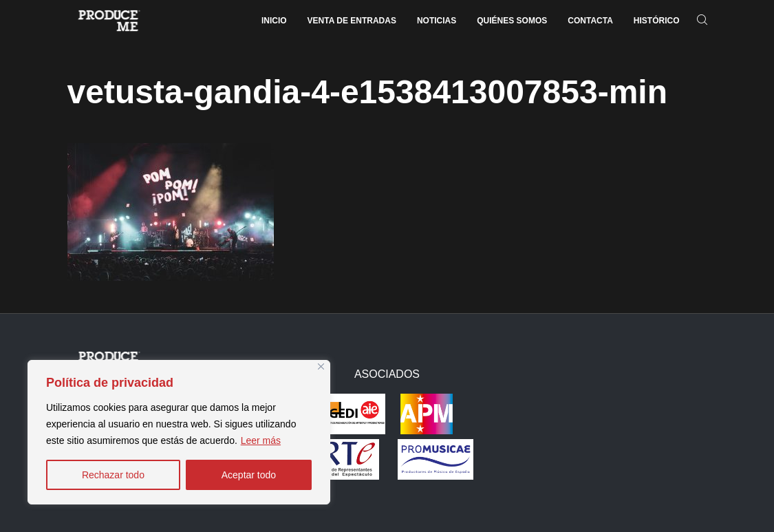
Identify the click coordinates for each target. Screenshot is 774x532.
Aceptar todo (249, 475)
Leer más (261, 440)
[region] (179, 432)
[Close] (321, 366)
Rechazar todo (113, 475)
